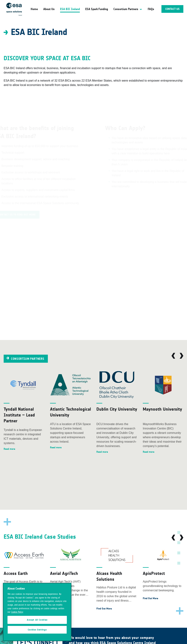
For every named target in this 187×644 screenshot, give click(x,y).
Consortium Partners (126, 9)
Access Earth (16, 573)
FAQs (151, 9)
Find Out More (104, 609)
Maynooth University (162, 409)
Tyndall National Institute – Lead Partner (19, 415)
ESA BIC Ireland (70, 9)
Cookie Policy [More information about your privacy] (17, 612)
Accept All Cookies (37, 620)
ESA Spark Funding (97, 9)
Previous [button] (173, 356)
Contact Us (172, 9)
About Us (49, 9)
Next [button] (182, 356)
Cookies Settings (37, 630)
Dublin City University (117, 409)
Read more (9, 449)
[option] (24, 411)
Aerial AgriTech (64, 573)
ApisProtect (154, 573)
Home (34, 9)
